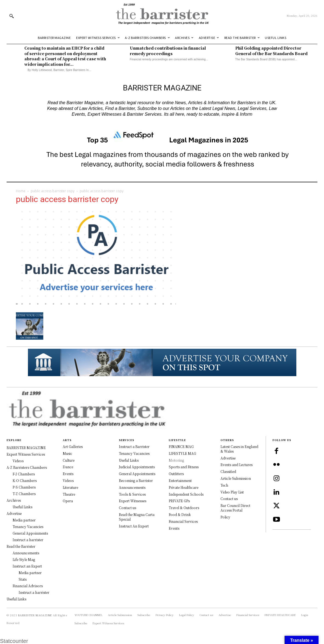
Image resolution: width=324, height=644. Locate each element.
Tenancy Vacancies (134, 453)
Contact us (127, 508)
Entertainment (180, 480)
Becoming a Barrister (136, 480)
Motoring (176, 460)
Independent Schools (186, 494)
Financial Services (183, 521)
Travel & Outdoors (184, 508)
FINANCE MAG (181, 446)
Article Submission (236, 478)
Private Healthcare (183, 487)
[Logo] (162, 16)
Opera (68, 501)
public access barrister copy (53, 191)
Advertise (228, 458)
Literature (70, 487)
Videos (68, 480)
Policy (225, 517)
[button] (12, 16)
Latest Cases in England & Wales (239, 449)
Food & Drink (180, 514)
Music (68, 453)
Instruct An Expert (134, 526)
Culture (69, 460)
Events (68, 474)
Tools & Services (132, 494)
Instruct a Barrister (134, 446)
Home (21, 191)
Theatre (69, 494)
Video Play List (232, 492)
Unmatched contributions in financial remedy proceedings (168, 51)
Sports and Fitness (184, 467)
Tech (224, 485)
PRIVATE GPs (179, 501)
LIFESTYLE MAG (182, 453)
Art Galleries (73, 446)
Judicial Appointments (137, 467)
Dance (68, 467)
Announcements (132, 487)
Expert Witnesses (133, 501)
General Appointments (137, 474)
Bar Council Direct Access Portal (235, 508)
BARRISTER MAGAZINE (35, 615)
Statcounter (14, 641)
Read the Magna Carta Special (137, 517)
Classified (228, 471)
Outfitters (176, 474)
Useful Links (129, 460)
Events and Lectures (236, 465)
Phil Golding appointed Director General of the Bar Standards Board (272, 51)
